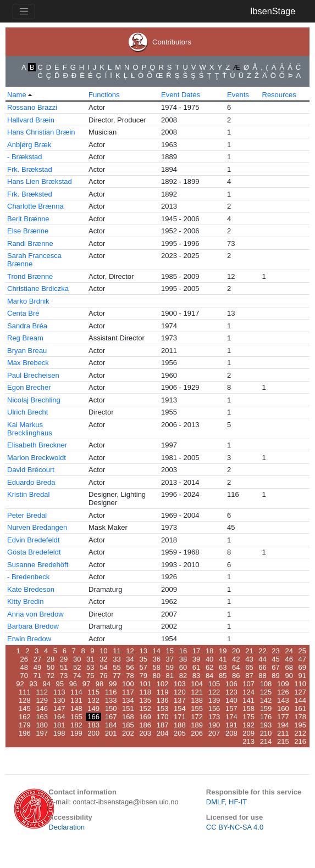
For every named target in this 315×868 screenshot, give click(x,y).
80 (157, 676)
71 (37, 676)
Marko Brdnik (28, 301)
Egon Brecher (29, 387)
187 (163, 725)
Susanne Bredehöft (38, 565)
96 (73, 684)
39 (196, 659)
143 (283, 700)
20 (236, 651)
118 (145, 692)
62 (209, 667)
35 (143, 659)
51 (64, 667)
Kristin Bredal (28, 494)
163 (42, 717)
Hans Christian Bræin (41, 132)
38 (183, 659)
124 (248, 692)
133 (111, 700)
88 (262, 676)
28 (51, 659)
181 (59, 725)
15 (170, 651)
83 (196, 676)
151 (128, 709)
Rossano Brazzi (32, 107)
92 (20, 684)
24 (289, 651)
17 (196, 651)
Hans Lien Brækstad (40, 181)
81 (170, 676)
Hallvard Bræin (31, 120)
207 (214, 733)
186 (145, 725)
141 (248, 700)
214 (266, 741)
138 (197, 700)
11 (117, 651)
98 (100, 684)
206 (197, 733)
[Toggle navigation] (24, 12)
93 (33, 684)
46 (289, 659)
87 (249, 676)
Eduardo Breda (31, 482)
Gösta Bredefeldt (34, 552)
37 (170, 659)
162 (25, 717)
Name (17, 95)
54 (103, 667)
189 (197, 725)
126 (283, 692)
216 (300, 741)
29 (64, 659)
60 (183, 667)
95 (60, 684)
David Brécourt (31, 470)
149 (93, 709)
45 (275, 659)
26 (24, 659)
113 (59, 692)
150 (111, 709)
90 (289, 676)
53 (90, 667)
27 (37, 659)
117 (128, 692)
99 (113, 684)
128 (25, 700)
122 (214, 692)
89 (275, 676)
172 (197, 717)
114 (76, 692)
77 (117, 676)
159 (266, 709)
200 (93, 733)
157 (231, 709)
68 (289, 667)
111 (25, 692)
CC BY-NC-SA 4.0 (235, 827)
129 (42, 700)
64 (236, 667)
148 (76, 709)
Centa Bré (23, 313)
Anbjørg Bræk (29, 145)
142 (266, 700)
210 (266, 733)
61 (196, 667)
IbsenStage (273, 11)
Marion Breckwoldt (37, 458)
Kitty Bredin (25, 601)
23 (275, 651)
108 (266, 684)
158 (248, 709)
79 (143, 676)
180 (42, 725)
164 (59, 717)
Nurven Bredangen (37, 527)
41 (223, 659)
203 (145, 733)
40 (209, 659)
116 (111, 692)
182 (76, 725)
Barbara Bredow (33, 626)
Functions (104, 95)
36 (157, 659)
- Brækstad (25, 157)
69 (302, 667)
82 (183, 676)
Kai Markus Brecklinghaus (30, 429)
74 (77, 676)
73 (64, 676)
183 (93, 725)
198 (59, 733)
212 (300, 733)
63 (223, 667)
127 (300, 692)
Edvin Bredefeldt (33, 540)
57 (143, 667)
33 (117, 659)
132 (93, 700)
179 (25, 725)
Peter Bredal (27, 515)
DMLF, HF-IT (226, 802)
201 (111, 733)
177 (283, 717)
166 (93, 717)
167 (111, 717)
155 (197, 709)
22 (262, 651)
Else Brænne (28, 231)
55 (117, 667)
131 (76, 700)
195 (300, 725)
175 (248, 717)
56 (130, 667)
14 (157, 651)
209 (248, 733)
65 (249, 667)
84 (209, 676)
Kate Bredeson (31, 589)
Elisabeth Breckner (37, 445)
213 (248, 741)
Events (238, 95)
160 (283, 709)
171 (180, 717)
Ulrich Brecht (27, 412)
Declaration (67, 827)
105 (214, 684)
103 (180, 684)
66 (262, 667)
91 (302, 676)
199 (76, 733)
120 (180, 692)
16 (183, 651)
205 (180, 733)
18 (209, 651)
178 (300, 717)
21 (249, 651)
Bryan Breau (27, 351)
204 (163, 733)
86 (236, 676)
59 (170, 667)
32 (103, 659)
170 (163, 717)
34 (130, 659)
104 (197, 684)
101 (145, 684)
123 (231, 692)
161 (300, 709)
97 (86, 684)
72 (51, 676)
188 (180, 725)
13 (143, 651)
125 (266, 692)
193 (266, 725)
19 (223, 651)
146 (42, 709)
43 (249, 659)
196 (25, 733)
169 (145, 717)
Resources (279, 95)
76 (103, 676)
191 (231, 725)
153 (163, 709)
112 (42, 692)
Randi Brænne (30, 243)
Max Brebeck (28, 363)
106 (231, 684)
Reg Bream (25, 338)
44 (262, 659)
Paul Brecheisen (33, 375)
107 (248, 684)
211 (283, 733)
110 (300, 684)
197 (42, 733)
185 (128, 725)
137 (180, 700)
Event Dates (181, 95)
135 (145, 700)
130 (59, 700)
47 (302, 659)
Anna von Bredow (35, 614)
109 (283, 684)
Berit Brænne (28, 219)
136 (163, 700)
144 (300, 700)
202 (128, 733)
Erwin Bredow (29, 639)
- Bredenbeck (28, 577)
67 (275, 667)
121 (197, 692)
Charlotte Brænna (35, 206)
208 (231, 733)
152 (145, 709)
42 (236, 659)
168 (128, 717)
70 (24, 676)
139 (214, 700)
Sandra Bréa (27, 326)
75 (90, 676)
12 (130, 651)
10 (103, 651)
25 (302, 651)
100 (128, 684)
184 (111, 725)
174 (231, 717)
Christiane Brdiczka (38, 289)
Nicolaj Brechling (34, 400)
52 (77, 667)
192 (248, 725)
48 (24, 667)
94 (46, 684)
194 (283, 725)
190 (214, 725)
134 (128, 700)
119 (163, 692)
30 (77, 659)
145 (25, 709)
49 (37, 667)
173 (214, 717)
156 (214, 709)
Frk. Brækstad (30, 169)
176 (266, 717)
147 (59, 709)
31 (90, 659)
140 (231, 700)
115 (93, 692)
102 (163, 684)
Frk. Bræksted (30, 194)
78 (130, 676)
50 (51, 667)
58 (157, 667)
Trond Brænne (30, 276)
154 (180, 709)
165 (76, 717)
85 (223, 676)
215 (283, 741)
